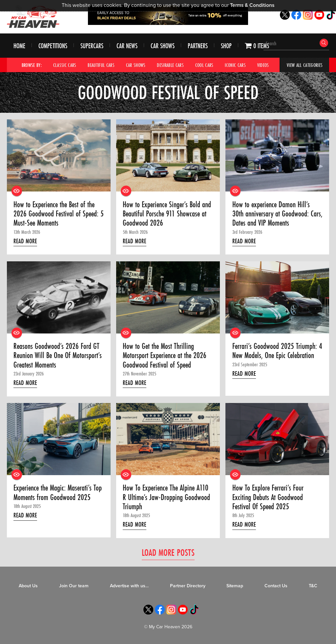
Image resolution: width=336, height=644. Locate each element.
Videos (263, 65)
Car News (127, 46)
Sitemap (235, 586)
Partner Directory (188, 586)
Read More (25, 241)
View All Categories (305, 65)
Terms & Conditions (252, 5)
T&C (313, 586)
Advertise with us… (129, 586)
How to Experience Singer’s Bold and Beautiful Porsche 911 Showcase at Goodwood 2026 (167, 214)
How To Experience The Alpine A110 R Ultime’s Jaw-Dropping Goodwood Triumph (166, 497)
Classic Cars (65, 65)
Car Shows (163, 46)
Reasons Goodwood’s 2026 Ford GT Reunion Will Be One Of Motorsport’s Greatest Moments (58, 356)
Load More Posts (168, 552)
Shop (226, 46)
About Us (28, 586)
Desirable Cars (170, 65)
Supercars (92, 46)
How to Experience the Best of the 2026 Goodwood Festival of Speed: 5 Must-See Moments (59, 214)
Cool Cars (204, 65)
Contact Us (276, 586)
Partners (198, 46)
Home (19, 46)
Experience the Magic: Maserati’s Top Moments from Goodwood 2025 (58, 493)
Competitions (53, 46)
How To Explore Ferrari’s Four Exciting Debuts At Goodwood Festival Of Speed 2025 (268, 497)
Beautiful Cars (101, 65)
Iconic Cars (235, 65)
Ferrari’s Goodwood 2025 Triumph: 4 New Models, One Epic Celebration (277, 351)
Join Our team (74, 586)
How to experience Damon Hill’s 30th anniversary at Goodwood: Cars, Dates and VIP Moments (277, 214)
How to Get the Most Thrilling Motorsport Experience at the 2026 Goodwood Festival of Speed (165, 356)
